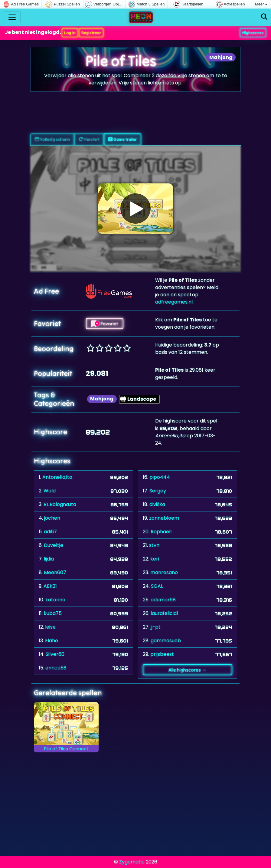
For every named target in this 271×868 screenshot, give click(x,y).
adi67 (50, 532)
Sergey (158, 491)
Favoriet (105, 324)
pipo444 (160, 477)
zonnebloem (164, 518)
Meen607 (55, 572)
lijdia (49, 559)
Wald (50, 491)
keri (155, 559)
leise (50, 627)
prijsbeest (162, 654)
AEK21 (50, 586)
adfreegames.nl (174, 302)
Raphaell (161, 532)
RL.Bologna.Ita (60, 504)
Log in (70, 33)
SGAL (157, 586)
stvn (154, 545)
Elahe (52, 641)
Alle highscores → (188, 670)
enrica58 (56, 668)
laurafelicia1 (164, 613)
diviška (157, 504)
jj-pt (156, 627)
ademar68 (163, 600)
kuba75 (53, 613)
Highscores (253, 33)
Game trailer (122, 139)
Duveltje (54, 545)
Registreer (91, 33)
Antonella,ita (57, 477)
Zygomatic (132, 862)
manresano (164, 572)
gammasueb (166, 641)
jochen (52, 518)
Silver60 (55, 654)
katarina (55, 600)
